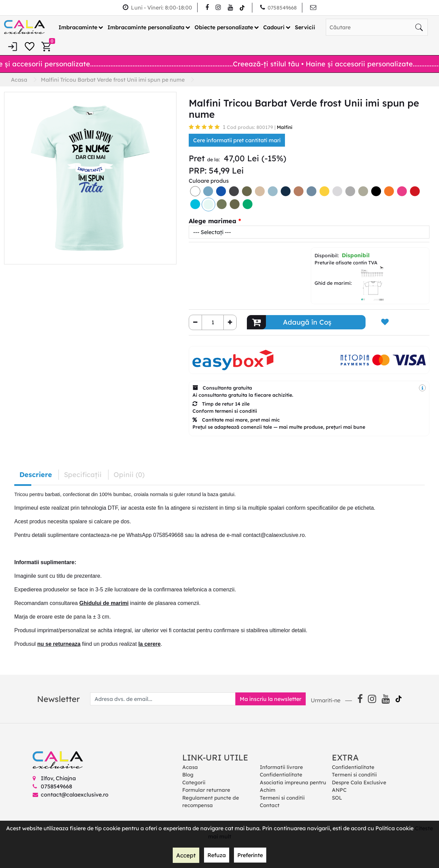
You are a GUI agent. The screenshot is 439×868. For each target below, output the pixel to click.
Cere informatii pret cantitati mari (237, 140)
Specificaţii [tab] (83, 474)
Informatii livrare (281, 767)
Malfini (285, 127)
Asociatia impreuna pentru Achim (293, 786)
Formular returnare (206, 790)
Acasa (190, 767)
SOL (337, 797)
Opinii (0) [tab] (129, 474)
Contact (270, 805)
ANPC (339, 790)
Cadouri (274, 27)
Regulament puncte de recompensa (211, 801)
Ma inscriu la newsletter (268, 699)
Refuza (216, 855)
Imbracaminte (78, 27)
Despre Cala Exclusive (359, 782)
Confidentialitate (281, 775)
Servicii (305, 27)
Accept (186, 855)
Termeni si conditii (282, 797)
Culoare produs (209, 180)
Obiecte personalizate (224, 27)
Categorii (194, 782)
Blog (188, 775)
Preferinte (249, 855)
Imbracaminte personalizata (146, 27)
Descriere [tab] (36, 474)
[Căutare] (419, 27)
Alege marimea (213, 221)
